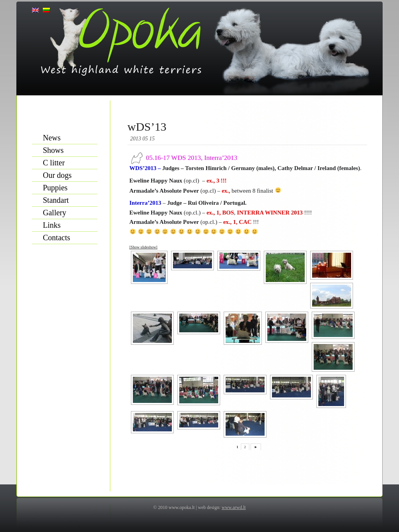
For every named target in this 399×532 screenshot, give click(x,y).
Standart (56, 200)
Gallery (55, 213)
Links (52, 225)
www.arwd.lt (234, 507)
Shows (53, 150)
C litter (54, 163)
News (52, 138)
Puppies (55, 188)
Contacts (56, 238)
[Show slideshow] (143, 247)
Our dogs (57, 175)
